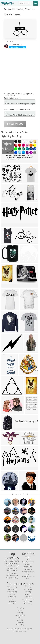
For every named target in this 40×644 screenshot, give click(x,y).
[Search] (29, 4)
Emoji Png (20, 618)
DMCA (23, 47)
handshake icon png (12, 566)
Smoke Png (28, 594)
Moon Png (28, 597)
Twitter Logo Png (12, 589)
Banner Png (20, 625)
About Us (28, 557)
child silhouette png (12, 571)
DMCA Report (28, 564)
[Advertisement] (20, 70)
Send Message (15, 47)
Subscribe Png (12, 587)
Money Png (20, 608)
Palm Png (28, 587)
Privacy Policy (28, 567)
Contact (28, 559)
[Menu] (36, 3)
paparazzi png (12, 568)
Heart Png (12, 604)
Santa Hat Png (12, 592)
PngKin (12, 599)
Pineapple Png (20, 615)
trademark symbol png (12, 563)
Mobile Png (12, 601)
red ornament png (12, 576)
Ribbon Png (12, 597)
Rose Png (12, 594)
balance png (12, 573)
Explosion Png (28, 601)
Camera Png (28, 589)
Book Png (20, 620)
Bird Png (20, 613)
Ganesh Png (20, 622)
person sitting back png (12, 561)
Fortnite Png (28, 604)
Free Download (15, 124)
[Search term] (25, 3)
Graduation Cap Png (28, 599)
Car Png (20, 610)
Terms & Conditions (28, 562)
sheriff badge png (12, 578)
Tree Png (28, 592)
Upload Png (28, 569)
